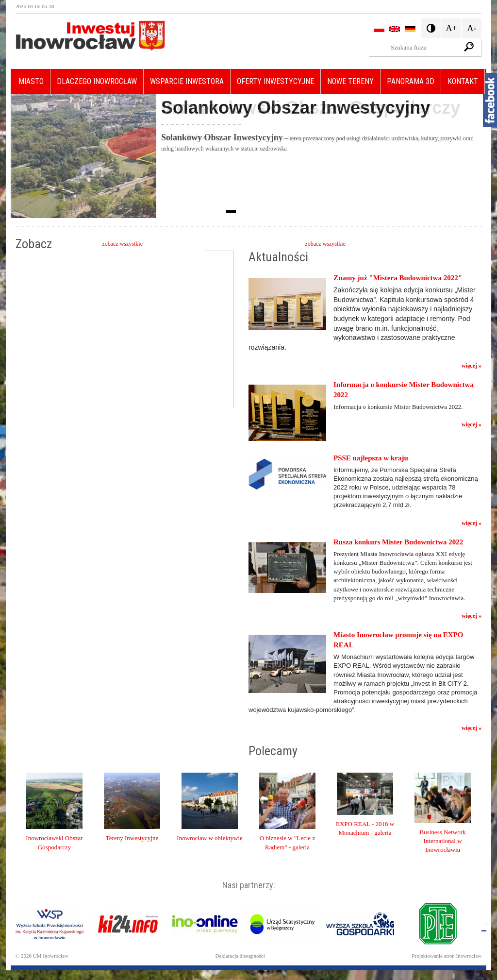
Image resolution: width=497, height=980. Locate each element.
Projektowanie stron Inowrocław (447, 956)
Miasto (31, 81)
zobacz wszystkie (122, 244)
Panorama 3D (411, 81)
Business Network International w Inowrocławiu (443, 841)
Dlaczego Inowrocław (97, 81)
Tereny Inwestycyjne (132, 838)
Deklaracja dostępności (240, 956)
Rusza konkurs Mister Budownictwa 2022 (398, 542)
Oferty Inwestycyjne (275, 81)
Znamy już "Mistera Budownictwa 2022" (398, 278)
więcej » (472, 366)
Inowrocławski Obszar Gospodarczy (311, 108)
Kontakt (463, 81)
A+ (451, 28)
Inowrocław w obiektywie (210, 838)
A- (472, 28)
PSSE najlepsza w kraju (371, 458)
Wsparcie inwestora (187, 81)
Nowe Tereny (350, 81)
